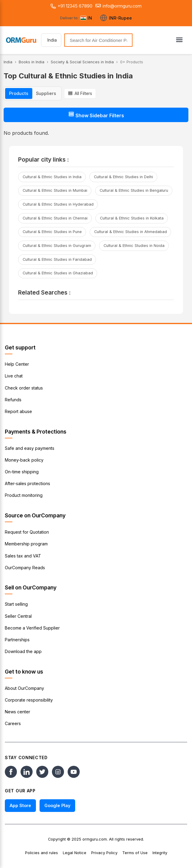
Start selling (16, 604)
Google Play (57, 805)
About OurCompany (24, 688)
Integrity (160, 853)
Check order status (24, 388)
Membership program (26, 544)
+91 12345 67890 (71, 6)
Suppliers (46, 93)
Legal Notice (75, 853)
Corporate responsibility (29, 700)
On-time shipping (22, 472)
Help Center (17, 364)
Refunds (13, 400)
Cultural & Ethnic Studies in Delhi (123, 177)
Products (19, 93)
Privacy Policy (104, 853)
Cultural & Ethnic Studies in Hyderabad (58, 204)
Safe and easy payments (30, 448)
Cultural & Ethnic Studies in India (52, 177)
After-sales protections (27, 483)
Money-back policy (24, 460)
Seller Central (18, 616)
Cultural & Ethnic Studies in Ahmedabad (131, 232)
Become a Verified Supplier (32, 628)
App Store (20, 805)
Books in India (32, 62)
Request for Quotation (27, 532)
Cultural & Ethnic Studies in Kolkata (132, 218)
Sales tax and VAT (23, 556)
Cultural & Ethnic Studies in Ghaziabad (58, 273)
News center (18, 712)
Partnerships (17, 640)
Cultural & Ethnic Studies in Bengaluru (134, 190)
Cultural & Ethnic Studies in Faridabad (57, 259)
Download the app (23, 651)
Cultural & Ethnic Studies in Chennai (55, 218)
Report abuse (18, 411)
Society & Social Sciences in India (82, 62)
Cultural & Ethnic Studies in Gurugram (57, 246)
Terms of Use (135, 853)
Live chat (14, 376)
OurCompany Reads (25, 568)
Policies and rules (42, 853)
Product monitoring (24, 495)
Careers (13, 723)
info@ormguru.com (118, 6)
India (8, 62)
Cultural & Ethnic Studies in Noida (134, 246)
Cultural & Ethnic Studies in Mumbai (55, 190)
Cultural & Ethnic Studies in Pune (52, 232)
